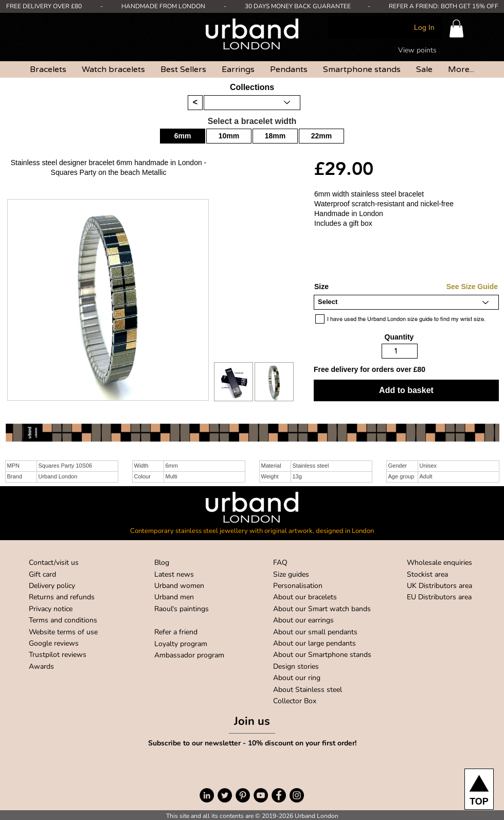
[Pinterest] (243, 795)
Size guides (291, 574)
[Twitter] (225, 795)
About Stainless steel (308, 690)
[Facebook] (279, 795)
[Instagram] (297, 795)
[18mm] (275, 136)
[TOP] (479, 789)
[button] (456, 29)
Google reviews (54, 643)
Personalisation (298, 586)
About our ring (297, 678)
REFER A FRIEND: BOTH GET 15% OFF (444, 6)
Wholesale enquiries (439, 563)
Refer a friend (176, 632)
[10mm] (229, 136)
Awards (41, 666)
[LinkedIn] (207, 795)
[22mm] (321, 136)
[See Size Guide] (459, 287)
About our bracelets (305, 597)
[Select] (406, 302)
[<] (195, 103)
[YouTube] (261, 795)
